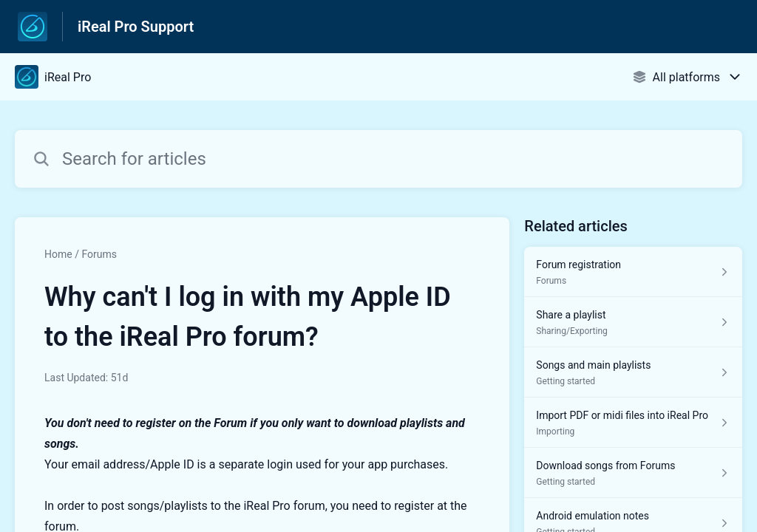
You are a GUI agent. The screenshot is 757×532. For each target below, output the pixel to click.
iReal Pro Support (136, 27)
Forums (99, 254)
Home (58, 254)
